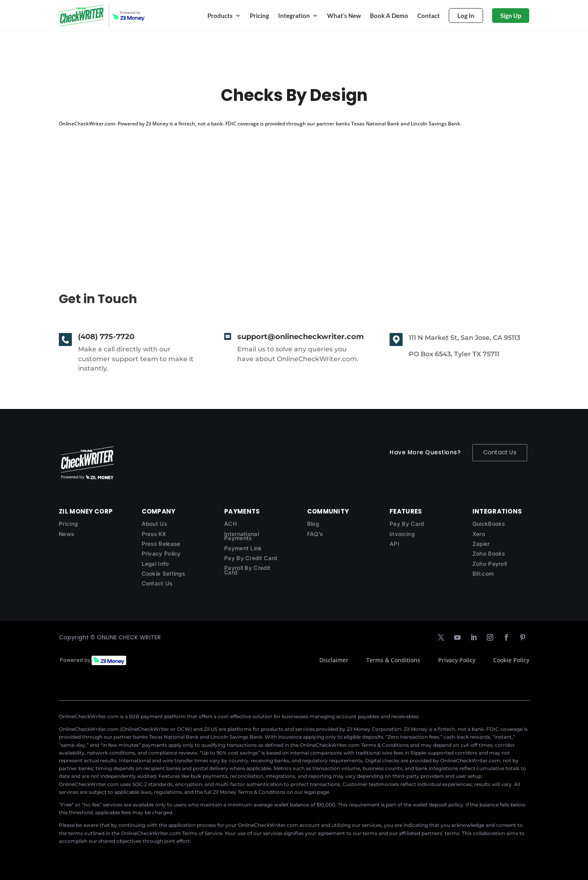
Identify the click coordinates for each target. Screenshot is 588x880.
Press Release (161, 544)
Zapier (481, 544)
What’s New (344, 16)
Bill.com (483, 574)
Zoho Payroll (490, 564)
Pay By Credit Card (251, 558)
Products (220, 16)
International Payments (242, 536)
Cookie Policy (511, 660)
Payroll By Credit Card (247, 570)
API (394, 544)
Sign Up (511, 16)
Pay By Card (407, 524)
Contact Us (500, 452)
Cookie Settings (164, 574)
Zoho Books (489, 554)
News (66, 534)
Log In (466, 16)
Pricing (259, 16)
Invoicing (402, 534)
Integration (294, 16)
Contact (429, 16)
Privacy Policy (161, 554)
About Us (154, 524)
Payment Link (243, 548)
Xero (479, 534)
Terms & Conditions (393, 660)
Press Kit (154, 534)
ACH (231, 524)
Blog (313, 524)
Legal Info (155, 564)
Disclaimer (334, 660)
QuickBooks (489, 524)
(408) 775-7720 (106, 337)
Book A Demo (389, 16)
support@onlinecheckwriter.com (301, 337)
